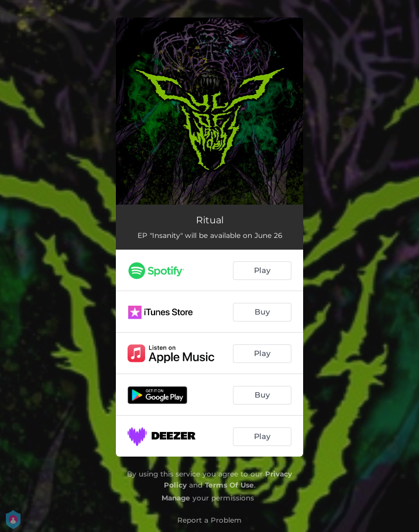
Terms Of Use (229, 485)
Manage (176, 498)
